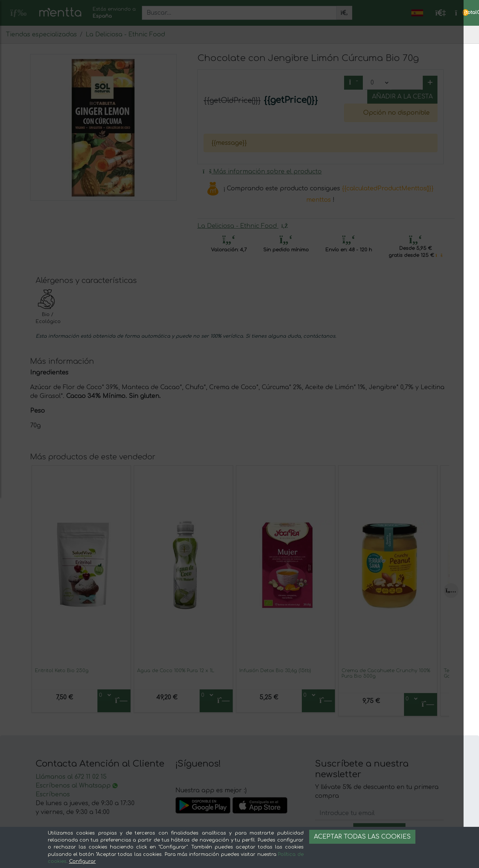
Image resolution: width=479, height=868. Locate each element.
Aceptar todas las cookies (362, 837)
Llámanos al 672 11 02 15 (71, 777)
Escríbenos (53, 795)
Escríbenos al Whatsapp (77, 786)
